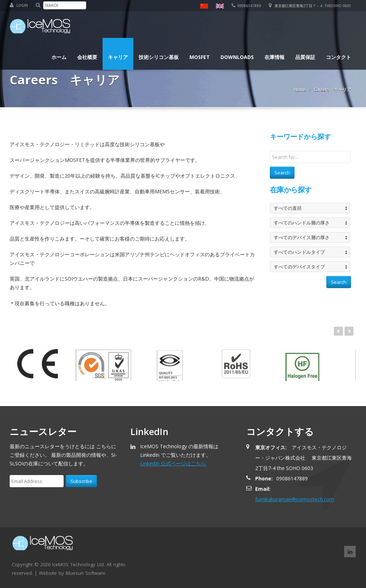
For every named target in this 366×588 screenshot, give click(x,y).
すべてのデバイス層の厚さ (302, 237)
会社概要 (87, 57)
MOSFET (200, 57)
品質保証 (305, 57)
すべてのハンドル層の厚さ (302, 223)
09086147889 (246, 6)
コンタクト (338, 57)
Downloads (237, 57)
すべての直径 (288, 208)
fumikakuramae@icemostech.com (295, 499)
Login (19, 5)
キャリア (118, 57)
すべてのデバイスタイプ (299, 267)
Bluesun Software (86, 573)
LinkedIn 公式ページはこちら (173, 463)
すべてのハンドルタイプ (299, 252)
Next (349, 331)
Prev (338, 331)
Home (300, 90)
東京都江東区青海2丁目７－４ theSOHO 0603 (310, 6)
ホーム (59, 57)
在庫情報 (274, 57)
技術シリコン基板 (159, 57)
